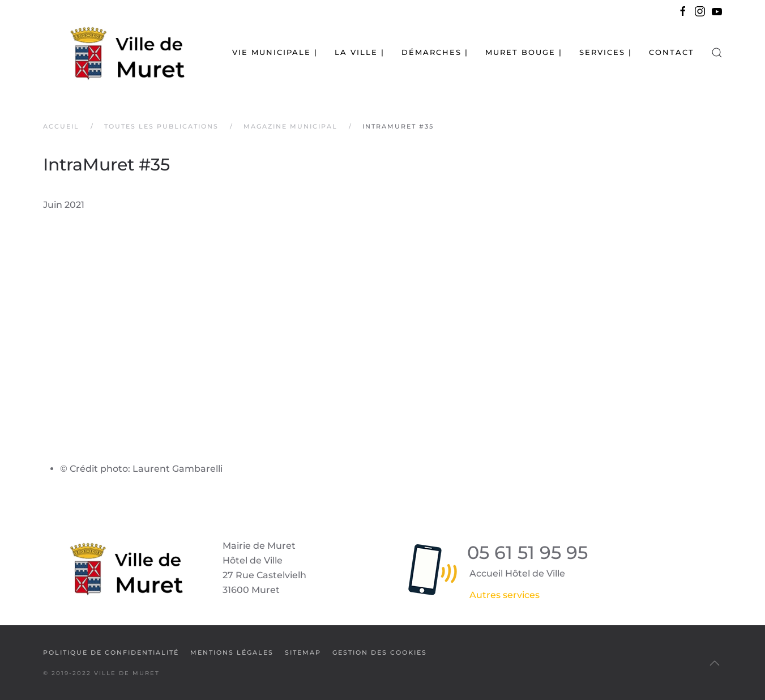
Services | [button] (606, 52)
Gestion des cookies (380, 652)
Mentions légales (232, 652)
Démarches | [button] (435, 52)
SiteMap (303, 652)
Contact (672, 52)
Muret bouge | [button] (524, 52)
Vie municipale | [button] (275, 52)
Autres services (505, 595)
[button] (717, 52)
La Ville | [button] (360, 52)
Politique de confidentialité (111, 652)
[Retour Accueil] (114, 52)
